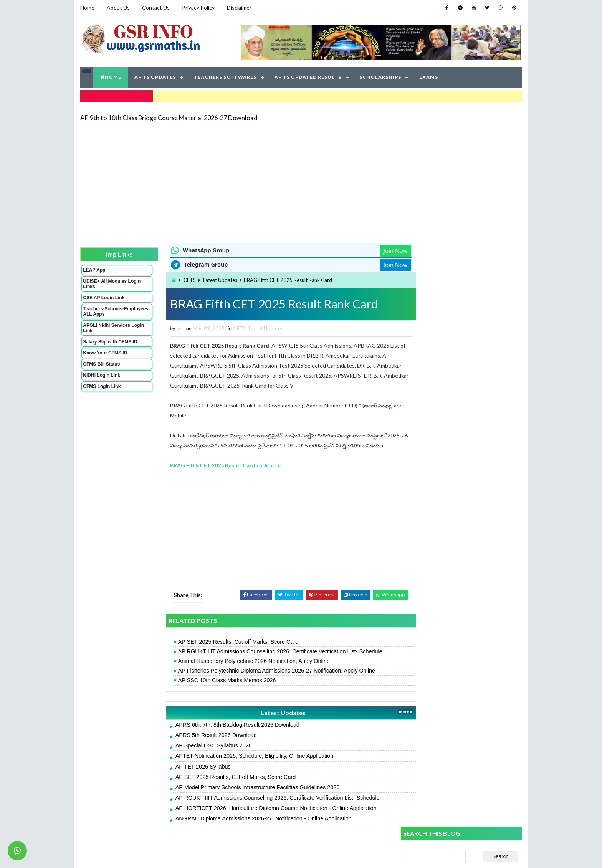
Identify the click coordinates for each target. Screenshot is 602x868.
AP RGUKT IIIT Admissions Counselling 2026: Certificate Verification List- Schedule (266, 651)
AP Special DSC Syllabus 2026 (199, 745)
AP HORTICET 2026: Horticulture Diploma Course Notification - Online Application (261, 808)
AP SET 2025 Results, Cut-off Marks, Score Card (224, 641)
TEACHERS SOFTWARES (225, 77)
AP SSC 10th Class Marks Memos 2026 (213, 680)
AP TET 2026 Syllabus (189, 766)
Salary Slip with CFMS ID (110, 341)
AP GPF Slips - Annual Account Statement (451, 620)
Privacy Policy (198, 7)
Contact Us (156, 7)
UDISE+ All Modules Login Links (105, 283)
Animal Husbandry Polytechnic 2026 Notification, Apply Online (239, 661)
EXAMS (429, 77)
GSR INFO (153, 854)
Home (87, 7)
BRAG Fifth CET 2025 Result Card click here (211, 465)
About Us (118, 7)
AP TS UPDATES (155, 77)
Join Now (373, 250)
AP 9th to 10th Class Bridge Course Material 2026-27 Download (169, 117)
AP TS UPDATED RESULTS (308, 77)
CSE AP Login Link (104, 297)
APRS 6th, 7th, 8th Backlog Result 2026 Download (223, 724)
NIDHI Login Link (102, 374)
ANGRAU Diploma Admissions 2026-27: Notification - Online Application (249, 818)
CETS (175, 279)
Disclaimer (239, 7)
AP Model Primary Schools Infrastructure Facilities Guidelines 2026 (243, 787)
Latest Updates (206, 279)
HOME (111, 77)
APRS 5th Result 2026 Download (202, 735)
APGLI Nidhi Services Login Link (107, 327)
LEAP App (94, 269)
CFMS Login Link (102, 386)
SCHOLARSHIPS (380, 77)
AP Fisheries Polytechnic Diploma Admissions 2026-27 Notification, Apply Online (262, 670)
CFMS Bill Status (101, 363)
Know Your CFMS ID (105, 352)
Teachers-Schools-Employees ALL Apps (106, 311)
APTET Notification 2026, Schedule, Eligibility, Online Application (240, 755)
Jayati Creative (265, 854)
